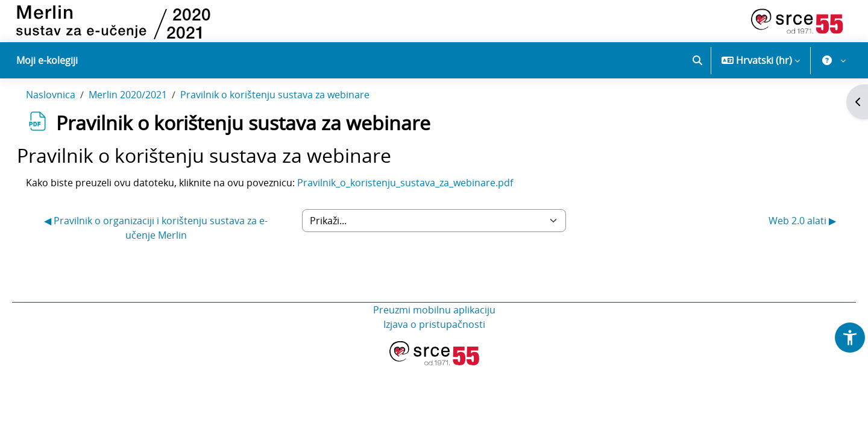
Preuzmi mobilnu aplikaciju (434, 335)
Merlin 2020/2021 (145, 119)
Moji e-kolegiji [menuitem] (47, 60)
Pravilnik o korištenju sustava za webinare (292, 119)
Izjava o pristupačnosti (434, 349)
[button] (697, 60)
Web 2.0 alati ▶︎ (785, 245)
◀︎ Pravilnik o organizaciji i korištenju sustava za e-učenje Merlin (167, 253)
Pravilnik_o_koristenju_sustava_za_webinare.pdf (422, 207)
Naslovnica (68, 119)
